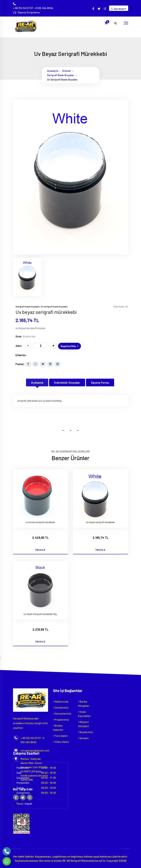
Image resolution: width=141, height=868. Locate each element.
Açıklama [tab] (37, 382)
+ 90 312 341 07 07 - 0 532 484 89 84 (33, 8)
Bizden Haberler (58, 727)
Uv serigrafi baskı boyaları (63, 79)
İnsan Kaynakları (84, 713)
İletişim (83, 737)
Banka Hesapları (84, 703)
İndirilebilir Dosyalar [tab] (67, 382)
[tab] (27, 277)
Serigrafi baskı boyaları (61, 75)
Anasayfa (53, 71)
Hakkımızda (61, 701)
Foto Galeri (60, 735)
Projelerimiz (61, 719)
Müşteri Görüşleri (84, 723)
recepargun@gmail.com (31, 750)
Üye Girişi (119, 9)
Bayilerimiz (86, 731)
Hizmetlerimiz (62, 713)
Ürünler (67, 71)
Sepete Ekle (70, 345)
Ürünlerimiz (61, 707)
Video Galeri (61, 741)
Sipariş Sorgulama (29, 12)
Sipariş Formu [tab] (100, 382)
